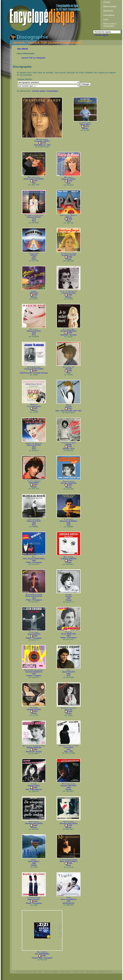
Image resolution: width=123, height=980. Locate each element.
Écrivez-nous (78, 972)
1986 (69, 787)
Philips (28, 562)
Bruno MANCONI (68, 634)
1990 (70, 863)
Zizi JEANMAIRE (42, 954)
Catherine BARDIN (68, 559)
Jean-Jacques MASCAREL (34, 559)
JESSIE (69, 369)
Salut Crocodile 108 (68, 411)
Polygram (38, 676)
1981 (70, 371)
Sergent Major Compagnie (42, 958)
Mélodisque (21, 977)
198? (36, 371)
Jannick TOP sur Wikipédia (33, 58)
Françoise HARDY (42, 141)
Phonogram (37, 562)
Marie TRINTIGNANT (68, 861)
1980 (70, 219)
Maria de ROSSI (69, 179)
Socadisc (73, 335)
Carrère (34, 410)
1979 (87, 126)
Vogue (68, 221)
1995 (44, 956)
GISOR (68, 407)
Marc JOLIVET (34, 899)
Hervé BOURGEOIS (34, 596)
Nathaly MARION (34, 748)
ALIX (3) (68, 710)
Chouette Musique (41, 373)
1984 (36, 711)
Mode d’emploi (110, 6)
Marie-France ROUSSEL (34, 179)
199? (69, 901)
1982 (36, 485)
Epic (57, 411)
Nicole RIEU (85, 124)
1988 (34, 863)
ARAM (68, 445)
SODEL (34, 865)
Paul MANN (34, 483)
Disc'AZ (68, 487)
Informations (109, 15)
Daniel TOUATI (68, 672)
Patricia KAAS (34, 786)
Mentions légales (51, 972)
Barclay (85, 128)
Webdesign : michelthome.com (99, 972)
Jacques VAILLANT (69, 786)
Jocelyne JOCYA (68, 255)
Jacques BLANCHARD (34, 369)
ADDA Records (26, 373)
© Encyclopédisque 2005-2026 (29, 972)
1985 (36, 787)
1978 (44, 143)
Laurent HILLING (68, 293)
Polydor (68, 259)
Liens (106, 19)
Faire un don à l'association (110, 25)
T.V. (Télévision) (34, 406)
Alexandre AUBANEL (68, 521)
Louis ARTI (69, 747)
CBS (34, 183)
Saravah (66, 449)
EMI (49, 145)
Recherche (108, 11)
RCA (68, 183)
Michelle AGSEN (34, 709)
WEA (68, 373)
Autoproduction (68, 903)
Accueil (107, 2)
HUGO (68, 596)
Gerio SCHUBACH (69, 899)
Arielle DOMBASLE (68, 331)
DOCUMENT (34, 861)
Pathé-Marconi (40, 145)
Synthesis (64, 335)
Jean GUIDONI (34, 634)
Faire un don (66, 972)
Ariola (68, 865)
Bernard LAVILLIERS (34, 823)
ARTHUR (34, 293)
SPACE (68, 217)
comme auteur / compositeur (45, 91)
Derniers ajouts (101, 35)
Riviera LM (30, 752)
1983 (34, 560)
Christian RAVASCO (34, 672)
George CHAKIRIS (69, 483)
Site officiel (22, 49)
